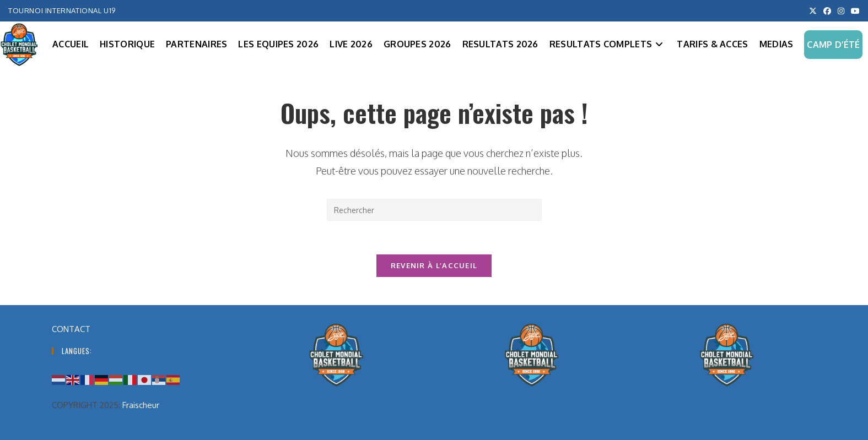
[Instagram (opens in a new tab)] (841, 11)
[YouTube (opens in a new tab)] (854, 11)
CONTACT (71, 329)
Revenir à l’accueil (434, 265)
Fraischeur (141, 405)
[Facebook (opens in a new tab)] (827, 11)
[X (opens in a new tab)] (813, 11)
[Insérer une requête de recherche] (434, 210)
